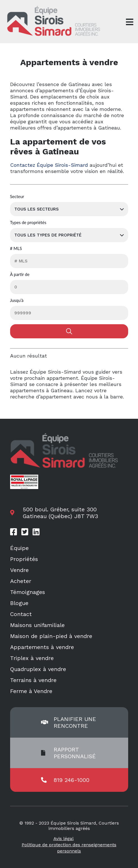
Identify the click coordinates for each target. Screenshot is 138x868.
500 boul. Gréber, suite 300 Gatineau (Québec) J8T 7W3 (60, 513)
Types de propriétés (28, 223)
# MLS (16, 249)
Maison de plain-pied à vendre (51, 636)
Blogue (19, 603)
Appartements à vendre (42, 647)
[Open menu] (130, 22)
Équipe (19, 548)
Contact (21, 614)
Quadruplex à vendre (38, 669)
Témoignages (28, 592)
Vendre (19, 570)
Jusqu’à (17, 301)
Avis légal (64, 839)
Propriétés (24, 559)
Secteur (17, 197)
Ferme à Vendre (31, 691)
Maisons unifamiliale (37, 625)
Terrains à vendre (33, 680)
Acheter (21, 581)
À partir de (20, 275)
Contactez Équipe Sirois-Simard (49, 165)
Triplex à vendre (32, 658)
